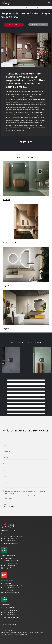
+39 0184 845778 (8, 613)
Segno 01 (6, 329)
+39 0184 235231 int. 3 (10, 588)
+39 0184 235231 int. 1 (10, 539)
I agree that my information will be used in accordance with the (25, 493)
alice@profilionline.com (10, 568)
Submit (8, 507)
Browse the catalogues (38, 25)
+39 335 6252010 (8, 541)
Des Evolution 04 (9, 243)
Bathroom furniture (29, 8)
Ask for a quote (14, 25)
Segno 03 (6, 286)
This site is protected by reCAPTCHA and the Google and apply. (25, 497)
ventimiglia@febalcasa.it (10, 593)
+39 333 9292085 (8, 615)
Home (15, 8)
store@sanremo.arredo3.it (11, 617)
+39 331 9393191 (8, 590)
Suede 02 (6, 200)
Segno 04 (37, 8)
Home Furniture (21, 8)
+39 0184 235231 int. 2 (10, 563)
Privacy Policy (10, 494)
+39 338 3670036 (8, 566)
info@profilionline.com (10, 543)
